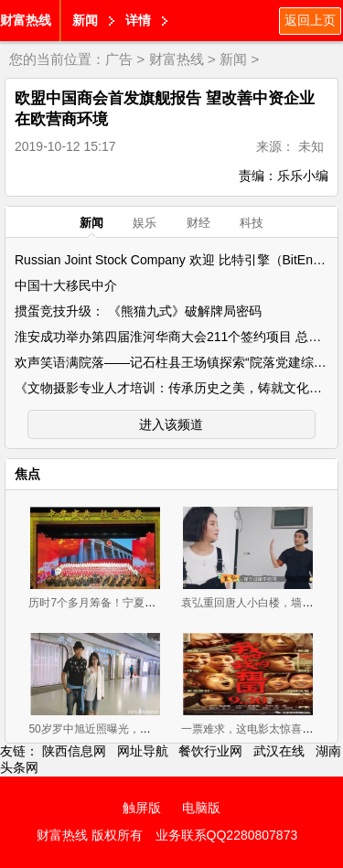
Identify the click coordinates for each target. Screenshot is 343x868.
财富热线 (26, 20)
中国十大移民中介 (66, 285)
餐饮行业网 (210, 751)
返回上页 (310, 20)
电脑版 (201, 808)
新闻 (85, 20)
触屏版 (142, 808)
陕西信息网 (74, 751)
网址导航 (143, 751)
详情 (138, 20)
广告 (119, 59)
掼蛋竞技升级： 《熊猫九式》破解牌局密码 (138, 311)
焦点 (27, 474)
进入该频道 (171, 424)
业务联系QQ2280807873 (227, 835)
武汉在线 (279, 751)
